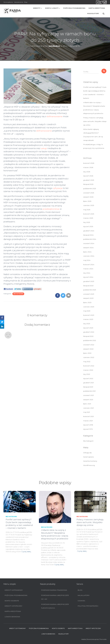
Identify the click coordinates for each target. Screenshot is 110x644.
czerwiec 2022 (89, 357)
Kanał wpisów (89, 457)
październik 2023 (90, 290)
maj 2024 (87, 260)
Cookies (81, 601)
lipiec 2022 (87, 353)
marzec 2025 (88, 218)
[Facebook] (2, 318)
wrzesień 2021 (89, 395)
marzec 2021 (88, 421)
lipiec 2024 (87, 252)
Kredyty (38, 8)
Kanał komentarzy (90, 461)
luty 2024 (87, 273)
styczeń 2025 (88, 226)
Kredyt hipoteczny (13, 606)
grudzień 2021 (89, 383)
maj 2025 (87, 210)
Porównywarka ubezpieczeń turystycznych (55, 606)
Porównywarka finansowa (54, 590)
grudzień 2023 (89, 281)
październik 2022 (90, 340)
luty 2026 (87, 172)
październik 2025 (90, 189)
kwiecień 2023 (89, 315)
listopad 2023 (88, 286)
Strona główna (8, 2)
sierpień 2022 (88, 349)
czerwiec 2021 (89, 408)
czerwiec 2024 (89, 256)
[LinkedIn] (2, 326)
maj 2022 (87, 362)
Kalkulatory (93, 13)
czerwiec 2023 (89, 307)
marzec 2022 (88, 370)
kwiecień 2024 (89, 265)
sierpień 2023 (88, 298)
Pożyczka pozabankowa (74, 8)
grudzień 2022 (89, 332)
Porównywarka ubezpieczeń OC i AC (55, 597)
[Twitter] (2, 322)
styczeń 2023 (88, 328)
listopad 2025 (88, 184)
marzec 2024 (88, 269)
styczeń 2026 (88, 176)
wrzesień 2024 (89, 243)
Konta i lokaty (53, 8)
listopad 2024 (88, 235)
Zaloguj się (87, 453)
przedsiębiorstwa (51, 209)
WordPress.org (89, 465)
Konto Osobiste (12, 601)
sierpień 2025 (88, 197)
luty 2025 (87, 222)
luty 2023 (87, 324)
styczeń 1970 (88, 429)
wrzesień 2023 (89, 294)
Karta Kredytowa (97, 8)
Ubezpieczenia (19, 2)
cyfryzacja (58, 188)
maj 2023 (87, 311)
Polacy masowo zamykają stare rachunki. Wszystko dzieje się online (95, 121)
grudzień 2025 (89, 180)
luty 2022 (87, 374)
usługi (44, 148)
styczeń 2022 (88, 378)
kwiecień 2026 (89, 163)
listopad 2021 (88, 387)
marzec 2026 (88, 167)
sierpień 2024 (88, 248)
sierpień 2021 (88, 400)
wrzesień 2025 (89, 193)
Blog (26, 2)
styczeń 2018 (88, 425)
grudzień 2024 (89, 231)
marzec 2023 (88, 319)
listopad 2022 (88, 336)
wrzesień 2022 (89, 345)
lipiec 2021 (87, 404)
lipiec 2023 (87, 302)
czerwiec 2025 (89, 205)
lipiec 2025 (87, 201)
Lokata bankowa (12, 617)
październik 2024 (90, 239)
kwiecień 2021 (89, 416)
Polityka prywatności (88, 606)
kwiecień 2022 (89, 366)
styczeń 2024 (88, 277)
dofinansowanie (55, 116)
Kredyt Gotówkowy (14, 590)
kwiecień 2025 (89, 214)
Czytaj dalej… (27, 552)
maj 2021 (87, 412)
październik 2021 (89, 391)
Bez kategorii (18, 294)
